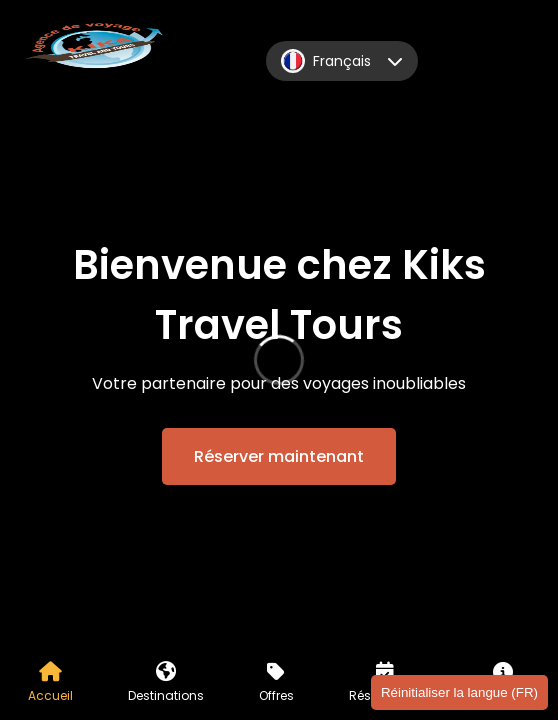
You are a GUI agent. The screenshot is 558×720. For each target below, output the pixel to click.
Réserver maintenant (279, 456)
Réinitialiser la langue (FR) (459, 692)
